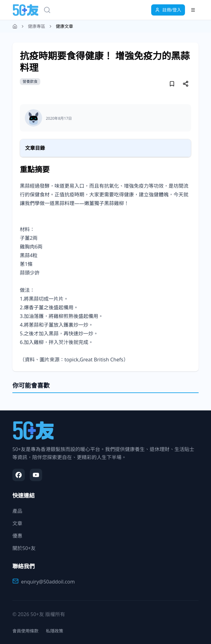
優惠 (17, 536)
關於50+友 (24, 548)
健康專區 (37, 26)
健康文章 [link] (64, 26)
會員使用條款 (25, 631)
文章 (17, 523)
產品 (17, 511)
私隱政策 (55, 631)
